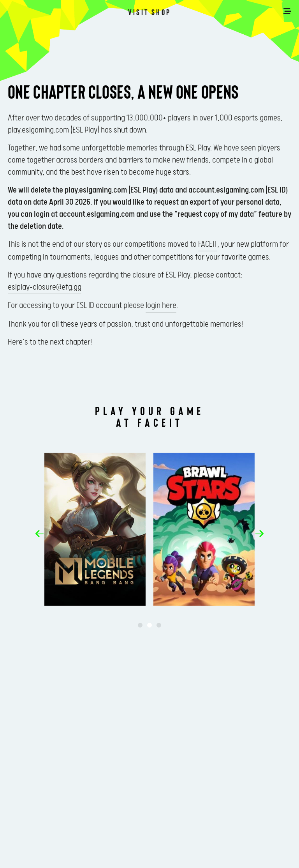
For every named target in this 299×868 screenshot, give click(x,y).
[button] (40, 534)
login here (161, 306)
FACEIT (208, 244)
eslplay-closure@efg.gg (45, 287)
